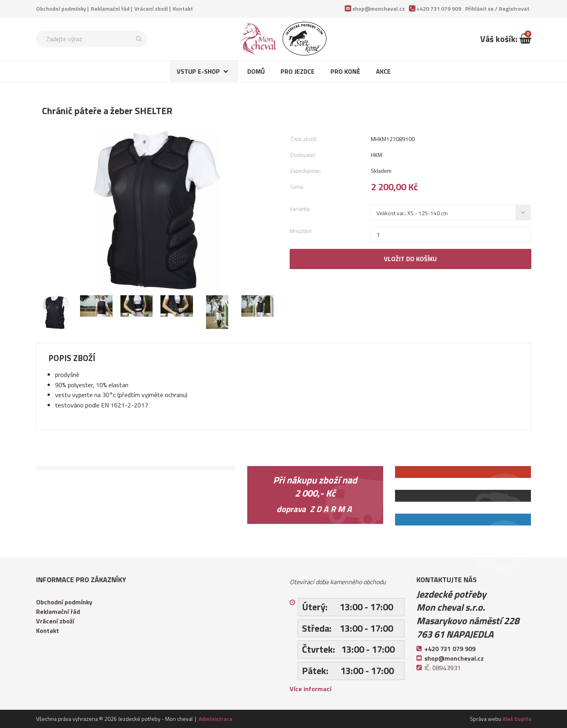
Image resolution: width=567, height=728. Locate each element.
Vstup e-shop (198, 71)
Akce (383, 71)
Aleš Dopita (517, 719)
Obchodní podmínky (61, 9)
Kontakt (183, 9)
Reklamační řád (110, 9)
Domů (256, 71)
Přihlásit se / (497, 9)
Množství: (301, 231)
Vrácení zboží (151, 9)
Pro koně (345, 71)
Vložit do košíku (410, 259)
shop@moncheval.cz (379, 9)
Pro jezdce (298, 71)
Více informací (310, 689)
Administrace (216, 719)
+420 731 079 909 (439, 9)
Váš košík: (506, 39)
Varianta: (300, 209)
